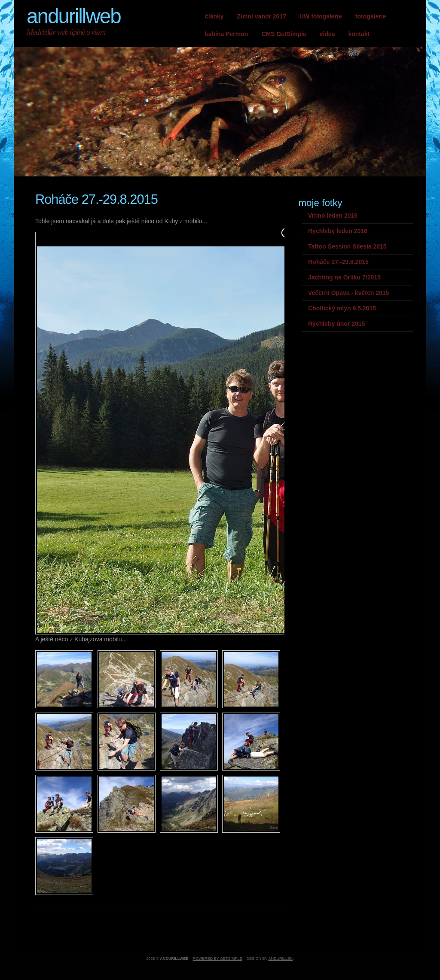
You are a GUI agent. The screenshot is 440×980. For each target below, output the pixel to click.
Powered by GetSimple (218, 959)
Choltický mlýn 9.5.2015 (342, 308)
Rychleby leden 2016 (338, 231)
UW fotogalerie (321, 16)
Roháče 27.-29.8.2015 (338, 262)
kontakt (359, 34)
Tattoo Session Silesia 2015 (347, 246)
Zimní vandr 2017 (262, 16)
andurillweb (74, 16)
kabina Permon (226, 34)
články (214, 16)
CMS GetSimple (284, 34)
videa (327, 34)
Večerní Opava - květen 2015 (348, 293)
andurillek (280, 959)
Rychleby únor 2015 (336, 324)
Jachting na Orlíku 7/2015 (344, 277)
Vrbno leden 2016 (333, 215)
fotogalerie (371, 16)
